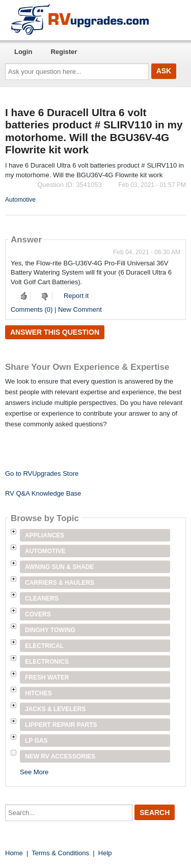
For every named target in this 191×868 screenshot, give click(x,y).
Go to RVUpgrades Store (42, 473)
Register (64, 52)
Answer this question (55, 332)
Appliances (45, 535)
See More (34, 772)
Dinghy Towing (50, 630)
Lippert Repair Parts (61, 725)
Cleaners (42, 599)
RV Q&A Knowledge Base (43, 493)
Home (14, 853)
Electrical (44, 646)
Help (105, 853)
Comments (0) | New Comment (56, 309)
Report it (76, 296)
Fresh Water (47, 677)
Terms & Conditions (60, 853)
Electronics (47, 662)
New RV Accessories (60, 756)
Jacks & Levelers (55, 709)
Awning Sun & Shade (59, 567)
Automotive (20, 200)
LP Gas (36, 741)
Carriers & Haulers (60, 583)
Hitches (38, 693)
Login (23, 52)
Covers (38, 614)
